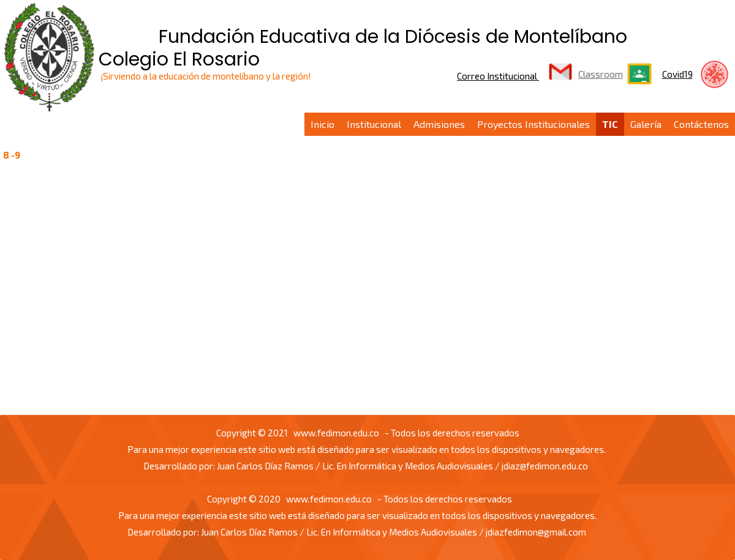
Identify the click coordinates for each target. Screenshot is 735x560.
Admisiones (439, 124)
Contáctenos (701, 124)
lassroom (603, 74)
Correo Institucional (498, 76)
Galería (646, 124)
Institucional (374, 124)
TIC (610, 124)
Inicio (322, 124)
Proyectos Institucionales (533, 124)
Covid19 (677, 74)
